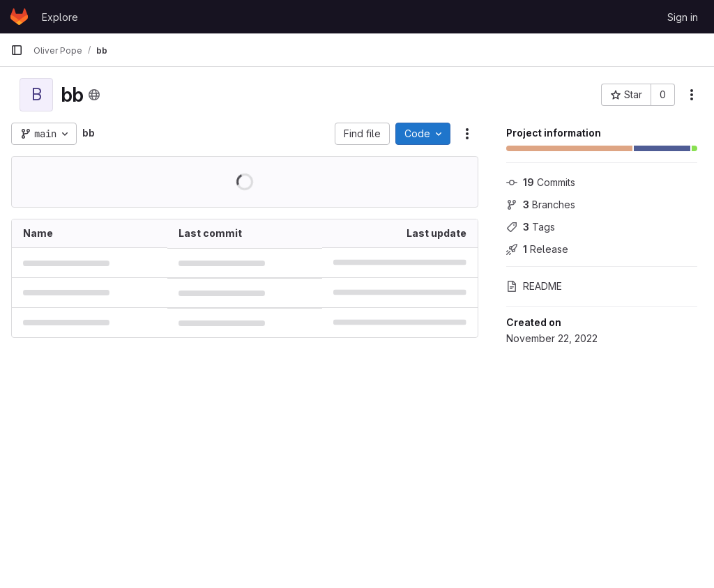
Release (537, 249)
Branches (541, 204)
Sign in (683, 17)
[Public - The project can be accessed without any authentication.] (94, 95)
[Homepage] (19, 17)
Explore (60, 17)
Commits (541, 182)
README (534, 286)
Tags (531, 227)
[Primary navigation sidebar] (17, 50)
